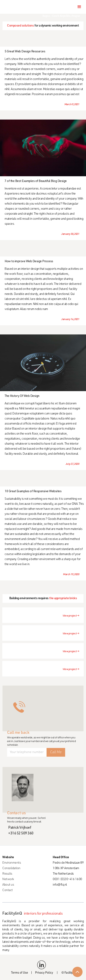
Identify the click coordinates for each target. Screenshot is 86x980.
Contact (8, 890)
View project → (71, 616)
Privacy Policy (44, 973)
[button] (79, 7)
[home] (20, 7)
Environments (11, 863)
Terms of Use (19, 973)
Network (8, 879)
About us (8, 885)
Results (7, 874)
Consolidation (11, 868)
